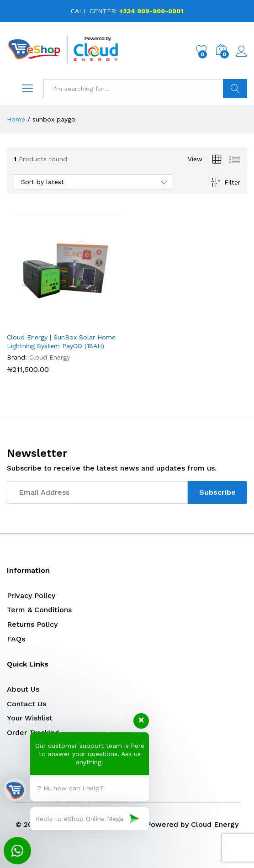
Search (235, 89)
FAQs (16, 639)
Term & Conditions (39, 610)
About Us (23, 689)
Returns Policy (32, 624)
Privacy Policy (31, 595)
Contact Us (26, 704)
